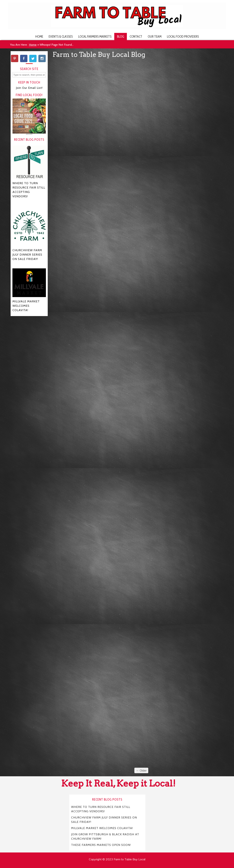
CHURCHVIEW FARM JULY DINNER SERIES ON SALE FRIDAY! (104, 819)
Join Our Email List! (29, 88)
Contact (136, 36)
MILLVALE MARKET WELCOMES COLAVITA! (102, 828)
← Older (141, 770)
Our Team (155, 36)
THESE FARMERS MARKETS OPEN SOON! (101, 845)
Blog (121, 36)
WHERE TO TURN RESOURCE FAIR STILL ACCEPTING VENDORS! (101, 809)
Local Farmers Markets (95, 36)
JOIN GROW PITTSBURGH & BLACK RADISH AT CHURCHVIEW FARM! (105, 836)
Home (39, 36)
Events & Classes (61, 36)
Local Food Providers (183, 36)
